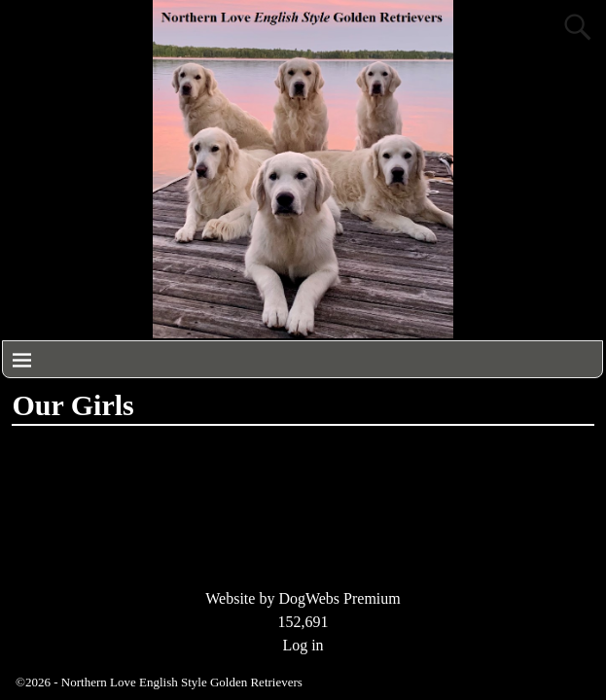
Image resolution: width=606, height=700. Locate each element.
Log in (303, 645)
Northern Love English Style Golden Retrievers (182, 682)
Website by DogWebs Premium (303, 598)
